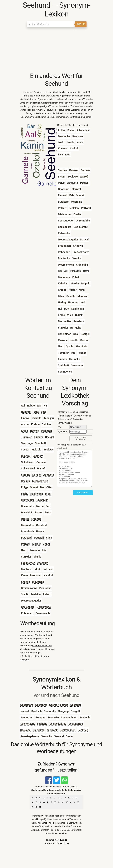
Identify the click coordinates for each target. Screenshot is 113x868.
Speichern (83, 493)
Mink (38, 569)
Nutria (40, 506)
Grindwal (41, 525)
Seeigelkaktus (58, 724)
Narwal (40, 531)
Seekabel (26, 730)
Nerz (24, 550)
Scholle (37, 418)
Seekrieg (83, 730)
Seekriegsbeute (30, 736)
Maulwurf (27, 569)
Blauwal (26, 456)
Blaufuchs (38, 582)
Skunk (37, 557)
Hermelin (34, 550)
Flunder (38, 437)
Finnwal (26, 418)
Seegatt (76, 711)
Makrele (36, 450)
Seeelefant (27, 705)
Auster (25, 424)
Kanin (24, 575)
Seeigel (50, 437)
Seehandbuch (69, 717)
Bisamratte (28, 506)
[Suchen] (51, 24)
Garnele (41, 462)
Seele (69, 736)
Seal (43, 412)
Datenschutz (63, 843)
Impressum (50, 843)
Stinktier (26, 557)
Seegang (63, 711)
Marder (36, 544)
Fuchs (25, 494)
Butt (36, 412)
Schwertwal (28, 468)
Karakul (48, 575)
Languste (48, 475)
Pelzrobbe (45, 588)
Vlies (49, 538)
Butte (48, 512)
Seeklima (39, 730)
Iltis (44, 550)
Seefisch (36, 711)
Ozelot (25, 519)
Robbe (31, 406)
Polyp (24, 487)
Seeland (59, 736)
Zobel (46, 544)
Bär (42, 487)
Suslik (25, 594)
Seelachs (46, 736)
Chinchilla (42, 500)
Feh (48, 506)
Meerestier (28, 525)
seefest (25, 711)
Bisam (39, 512)
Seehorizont (27, 724)
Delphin (46, 424)
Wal (39, 406)
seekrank (52, 730)
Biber (48, 494)
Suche (81, 24)
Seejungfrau (76, 724)
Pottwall (39, 538)
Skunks (25, 582)
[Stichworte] (75, 469)
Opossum (43, 563)
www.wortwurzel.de (42, 646)
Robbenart (27, 613)
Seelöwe (48, 450)
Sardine (26, 475)
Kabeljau (49, 418)
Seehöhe (42, 724)
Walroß (41, 468)
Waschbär (27, 512)
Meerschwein (40, 481)
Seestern (38, 456)
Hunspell (41, 819)
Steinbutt (40, 443)
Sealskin (36, 594)
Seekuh (25, 481)
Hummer (26, 412)
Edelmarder (28, 563)
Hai (46, 406)
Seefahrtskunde (59, 705)
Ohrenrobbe (44, 607)
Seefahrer (41, 705)
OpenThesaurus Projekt (43, 823)
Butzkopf (26, 538)
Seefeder (76, 705)
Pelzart (47, 594)
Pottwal (26, 544)
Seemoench (43, 613)
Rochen (35, 431)
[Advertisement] (56, 50)
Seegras (40, 717)
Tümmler (26, 437)
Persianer (36, 575)
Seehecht (85, 717)
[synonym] (78, 432)
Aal (23, 406)
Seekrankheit (68, 730)
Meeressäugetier (31, 601)
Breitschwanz (29, 588)
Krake (24, 431)
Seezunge (27, 443)
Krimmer (36, 519)
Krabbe (35, 424)
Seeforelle (50, 711)
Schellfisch (28, 462)
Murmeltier (28, 500)
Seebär (25, 450)
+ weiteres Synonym (81, 438)
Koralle (37, 475)
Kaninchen (37, 494)
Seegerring (27, 717)
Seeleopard (28, 607)
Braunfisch (27, 531)
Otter (49, 487)
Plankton (46, 431)
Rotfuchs (48, 569)
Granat (34, 487)
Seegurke (53, 717)
